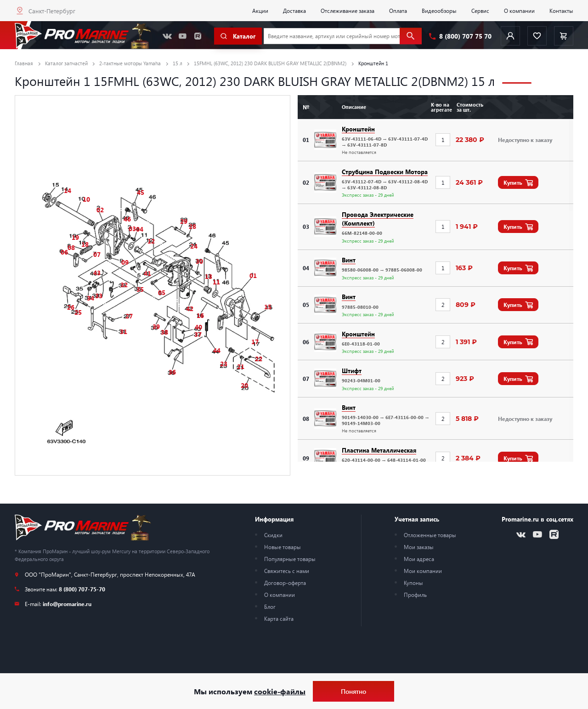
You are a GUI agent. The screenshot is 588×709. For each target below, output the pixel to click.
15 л (178, 63)
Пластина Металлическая (379, 450)
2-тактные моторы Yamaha (130, 63)
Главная (24, 63)
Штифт (352, 371)
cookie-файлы (280, 691)
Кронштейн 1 (373, 63)
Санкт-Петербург (52, 11)
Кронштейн (358, 129)
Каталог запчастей (66, 63)
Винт (349, 260)
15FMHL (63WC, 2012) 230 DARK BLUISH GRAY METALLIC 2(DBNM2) (270, 63)
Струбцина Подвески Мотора (385, 172)
